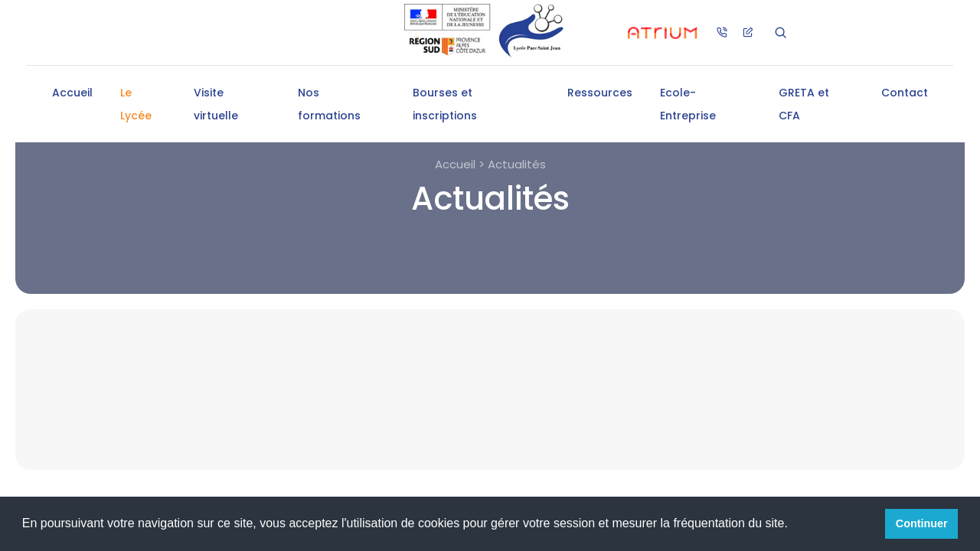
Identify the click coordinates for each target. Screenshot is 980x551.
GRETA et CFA (804, 104)
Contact (905, 93)
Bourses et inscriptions (445, 104)
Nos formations (329, 104)
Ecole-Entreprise (688, 104)
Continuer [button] (922, 523)
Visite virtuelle (216, 104)
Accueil (72, 93)
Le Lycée (136, 104)
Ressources (600, 93)
